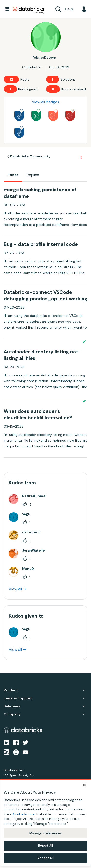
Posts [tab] (13, 175)
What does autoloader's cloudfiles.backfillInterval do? (38, 414)
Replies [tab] (33, 175)
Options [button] (81, 157)
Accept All (45, 858)
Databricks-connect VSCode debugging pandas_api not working (45, 295)
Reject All (45, 846)
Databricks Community (28, 10)
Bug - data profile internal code (41, 244)
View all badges (45, 102)
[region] (45, 822)
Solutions (12, 706)
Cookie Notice (24, 814)
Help (69, 9)
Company (12, 714)
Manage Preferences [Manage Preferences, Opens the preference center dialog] (45, 833)
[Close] (84, 785)
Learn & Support (18, 698)
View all (15, 589)
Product (11, 690)
